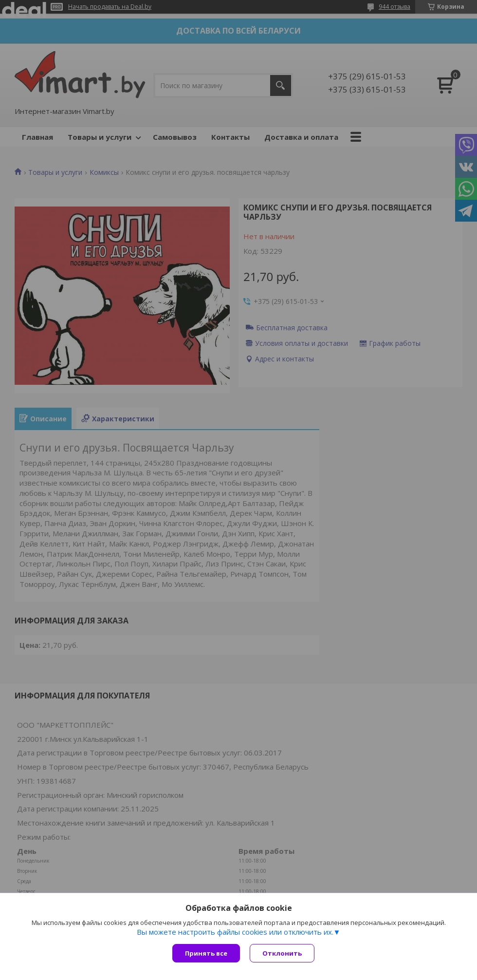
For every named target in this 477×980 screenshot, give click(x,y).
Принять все (206, 953)
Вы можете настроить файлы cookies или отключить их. (235, 932)
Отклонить (282, 953)
